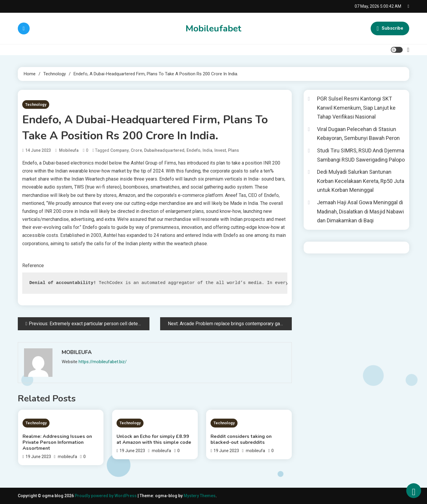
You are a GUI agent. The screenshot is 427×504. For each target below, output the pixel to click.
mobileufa (69, 150)
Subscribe (390, 28)
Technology (36, 105)
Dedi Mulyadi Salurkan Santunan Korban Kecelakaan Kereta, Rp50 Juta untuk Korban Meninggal (361, 181)
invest (220, 150)
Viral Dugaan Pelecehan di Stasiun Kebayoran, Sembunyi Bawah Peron (358, 134)
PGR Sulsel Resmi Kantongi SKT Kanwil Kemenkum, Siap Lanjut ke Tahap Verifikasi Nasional (356, 108)
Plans (234, 150)
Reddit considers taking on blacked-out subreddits (241, 439)
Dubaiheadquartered (164, 150)
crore (136, 150)
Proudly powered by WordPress (106, 496)
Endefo (193, 150)
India (207, 150)
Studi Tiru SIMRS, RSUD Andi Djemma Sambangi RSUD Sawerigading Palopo (361, 155)
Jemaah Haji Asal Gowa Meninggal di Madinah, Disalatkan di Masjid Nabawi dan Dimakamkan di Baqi (360, 211)
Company (120, 150)
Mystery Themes (200, 496)
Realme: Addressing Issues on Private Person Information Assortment (57, 442)
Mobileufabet (213, 29)
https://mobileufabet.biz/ (103, 362)
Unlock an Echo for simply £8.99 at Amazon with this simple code (154, 439)
